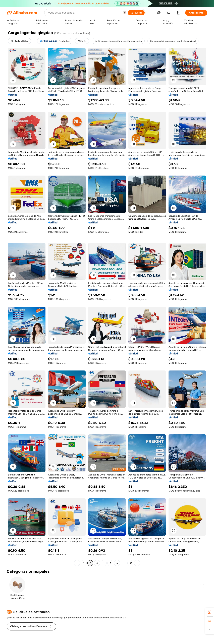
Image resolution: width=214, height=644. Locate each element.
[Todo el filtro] (20, 41)
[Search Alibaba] (84, 13)
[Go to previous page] (77, 563)
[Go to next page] (137, 563)
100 (130, 563)
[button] (124, 13)
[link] (210, 612)
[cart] (169, 13)
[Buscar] (136, 13)
